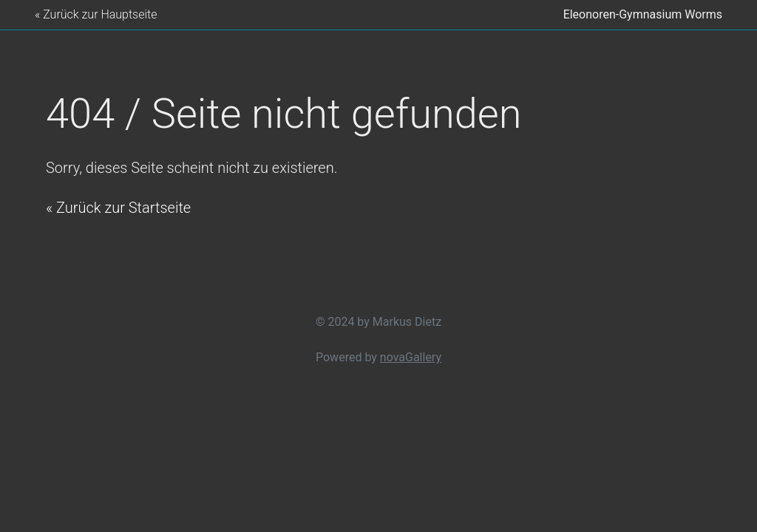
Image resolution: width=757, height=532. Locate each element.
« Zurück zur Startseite (118, 208)
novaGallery (411, 357)
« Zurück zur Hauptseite (96, 14)
